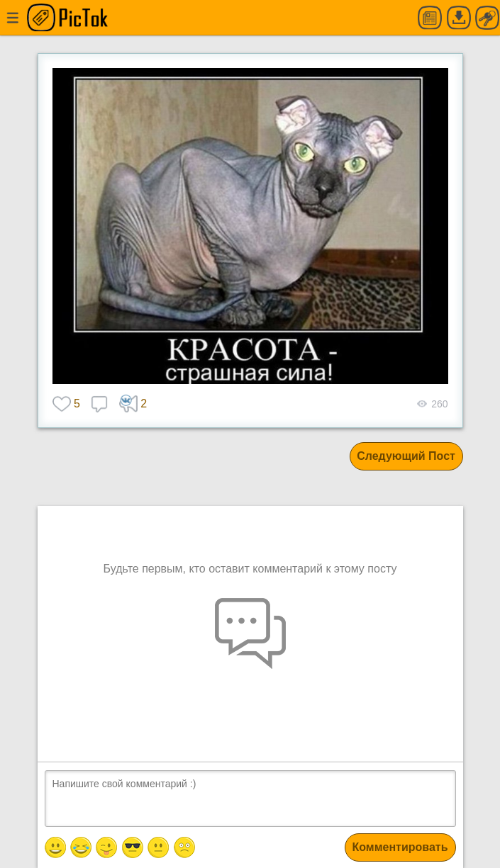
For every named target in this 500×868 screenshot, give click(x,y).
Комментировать (400, 847)
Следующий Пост (406, 456)
